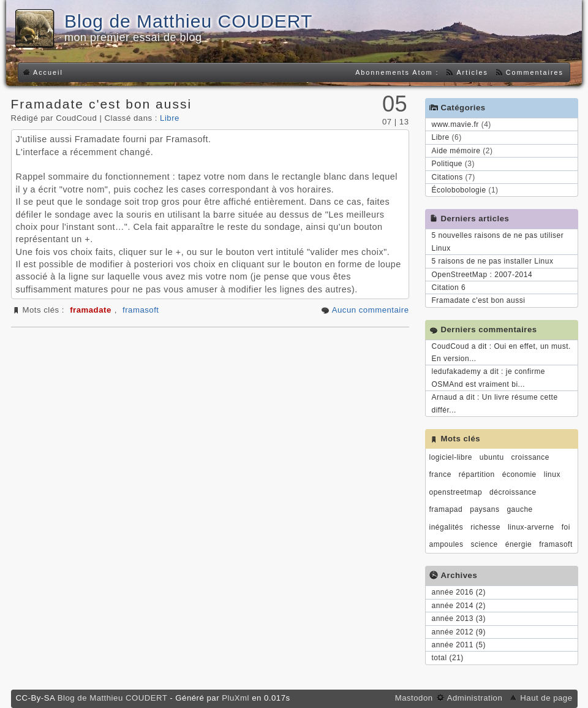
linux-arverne (531, 527)
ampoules (447, 544)
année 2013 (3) (459, 619)
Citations (447, 177)
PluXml (236, 698)
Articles (472, 72)
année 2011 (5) (459, 645)
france (440, 474)
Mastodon (415, 698)
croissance (530, 457)
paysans (484, 509)
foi (566, 527)
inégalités (447, 527)
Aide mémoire (456, 151)
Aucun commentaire (371, 310)
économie (519, 474)
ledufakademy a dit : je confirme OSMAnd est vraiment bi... (488, 378)
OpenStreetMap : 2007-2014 (482, 275)
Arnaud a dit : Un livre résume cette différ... (495, 403)
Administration (475, 698)
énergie (519, 544)
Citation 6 (449, 287)
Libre (170, 118)
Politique (447, 164)
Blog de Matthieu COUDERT (188, 21)
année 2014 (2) (459, 606)
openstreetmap (456, 492)
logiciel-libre (451, 457)
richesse (485, 527)
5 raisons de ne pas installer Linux (493, 261)
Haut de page (546, 698)
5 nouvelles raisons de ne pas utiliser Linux (498, 242)
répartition (477, 474)
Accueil (48, 72)
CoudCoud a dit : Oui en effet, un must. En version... (501, 352)
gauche (519, 509)
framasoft (141, 310)
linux (552, 474)
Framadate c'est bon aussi (102, 104)
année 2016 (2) (459, 592)
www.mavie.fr (455, 124)
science (484, 544)
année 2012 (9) (459, 632)
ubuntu (492, 457)
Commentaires (535, 72)
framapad (446, 509)
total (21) (448, 658)
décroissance (513, 492)
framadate (91, 310)
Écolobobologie (459, 190)
